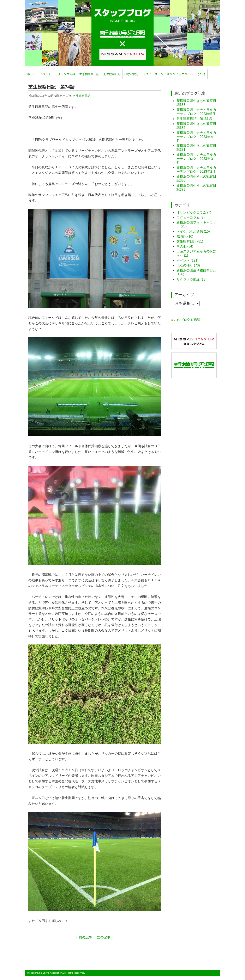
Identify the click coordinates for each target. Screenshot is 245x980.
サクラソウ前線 (65, 74)
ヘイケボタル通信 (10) (193, 231)
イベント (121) (187, 260)
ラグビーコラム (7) (191, 217)
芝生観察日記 (112, 74)
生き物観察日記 (89, 74)
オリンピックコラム (180, 74)
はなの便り (132, 74)
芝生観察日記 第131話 (194, 119)
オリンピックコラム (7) (194, 212)
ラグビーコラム (153, 74)
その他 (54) (185, 246)
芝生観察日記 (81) (190, 241)
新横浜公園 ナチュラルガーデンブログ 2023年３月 (196, 158)
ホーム (31, 74)
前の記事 (85, 937)
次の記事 (104, 937)
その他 (201, 74)
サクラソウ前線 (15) (192, 279)
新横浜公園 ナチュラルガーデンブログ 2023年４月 (196, 137)
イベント (45, 74)
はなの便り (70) (188, 265)
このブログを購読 (187, 320)
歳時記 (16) (185, 236)
